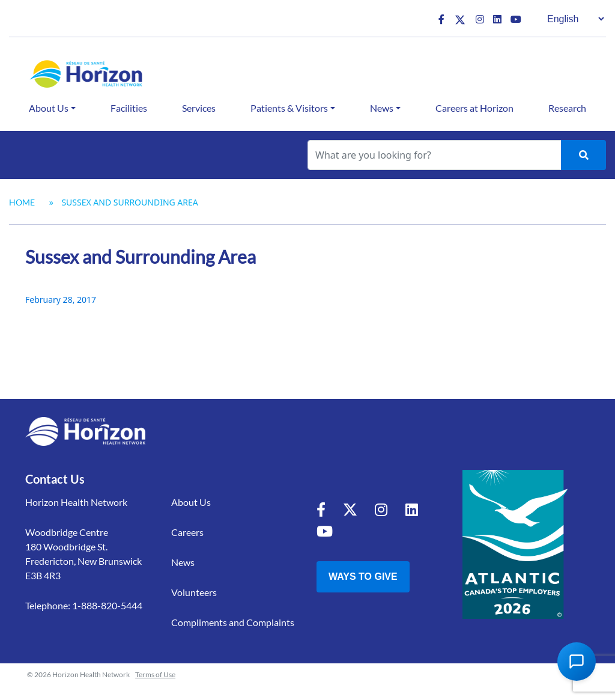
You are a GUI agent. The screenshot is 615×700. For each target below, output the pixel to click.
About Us (49, 108)
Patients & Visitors (289, 108)
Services (199, 108)
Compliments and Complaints (233, 622)
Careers (187, 532)
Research (567, 108)
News (382, 108)
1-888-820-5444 (107, 605)
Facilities (129, 108)
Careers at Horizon (474, 108)
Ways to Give (363, 577)
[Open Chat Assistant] (577, 662)
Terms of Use (155, 674)
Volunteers (194, 592)
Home (22, 202)
